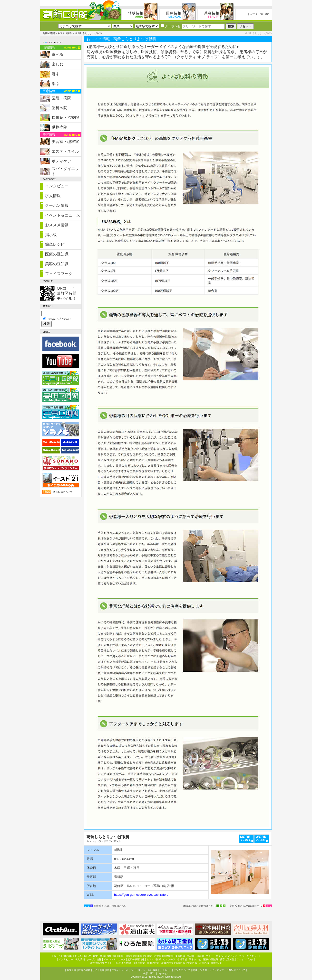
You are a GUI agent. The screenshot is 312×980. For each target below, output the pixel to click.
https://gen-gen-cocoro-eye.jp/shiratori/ (141, 895)
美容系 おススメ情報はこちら (246, 906)
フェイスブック (59, 274)
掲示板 (51, 235)
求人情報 (53, 196)
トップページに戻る (258, 14)
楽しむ (58, 64)
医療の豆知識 (57, 254)
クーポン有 (171, 26)
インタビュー (57, 186)
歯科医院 (59, 108)
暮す (56, 74)
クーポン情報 (57, 205)
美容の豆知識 (57, 264)
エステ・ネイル (65, 151)
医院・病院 (61, 98)
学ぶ (56, 84)
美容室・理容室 (65, 142)
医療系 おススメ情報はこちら (110, 906)
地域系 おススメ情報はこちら (200, 906)
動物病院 (59, 127)
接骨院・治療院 (65, 118)
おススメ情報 (65, 33)
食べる (58, 54)
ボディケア (61, 161)
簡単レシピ (55, 244)
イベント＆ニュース (63, 215)
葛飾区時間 (49, 33)
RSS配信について (63, 492)
